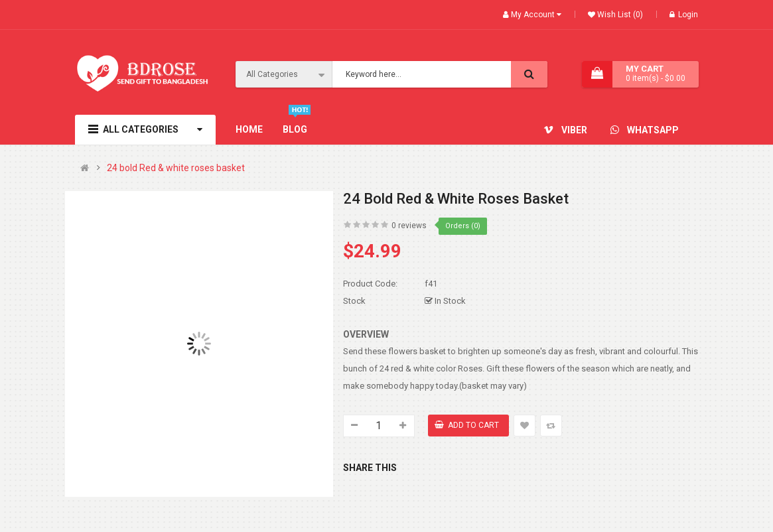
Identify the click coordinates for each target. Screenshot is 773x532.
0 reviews (409, 226)
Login (684, 15)
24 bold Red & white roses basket (176, 168)
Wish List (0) (619, 15)
